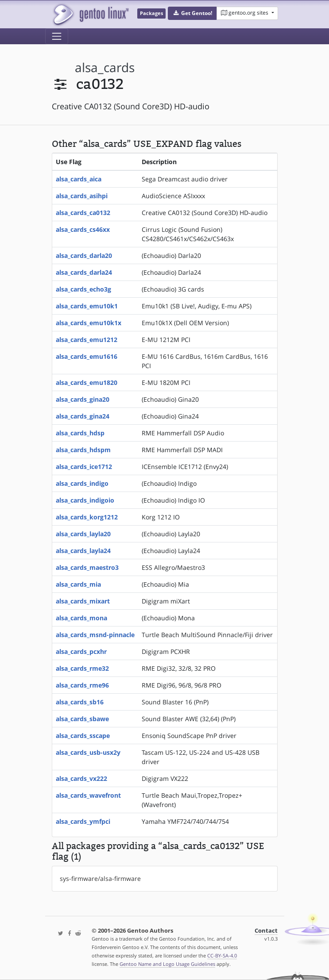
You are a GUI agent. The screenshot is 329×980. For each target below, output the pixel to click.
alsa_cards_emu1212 (87, 340)
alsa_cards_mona (81, 618)
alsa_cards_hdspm (83, 450)
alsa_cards (105, 67)
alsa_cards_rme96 (82, 685)
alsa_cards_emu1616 (87, 356)
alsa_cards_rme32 (82, 668)
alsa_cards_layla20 (83, 534)
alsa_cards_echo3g (83, 289)
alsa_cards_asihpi (82, 196)
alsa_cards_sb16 (80, 702)
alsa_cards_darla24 (84, 272)
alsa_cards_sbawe (82, 719)
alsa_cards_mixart (83, 601)
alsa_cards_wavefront (88, 795)
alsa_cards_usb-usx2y (88, 752)
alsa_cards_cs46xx (83, 229)
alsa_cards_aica (79, 179)
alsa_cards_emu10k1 (87, 306)
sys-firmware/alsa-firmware (100, 878)
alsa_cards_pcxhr (81, 651)
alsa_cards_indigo (82, 483)
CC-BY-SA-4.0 (222, 955)
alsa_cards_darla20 (84, 256)
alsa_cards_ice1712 (84, 467)
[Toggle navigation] (57, 36)
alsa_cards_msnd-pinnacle (95, 635)
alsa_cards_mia (78, 584)
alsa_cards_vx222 (81, 778)
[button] (192, 13)
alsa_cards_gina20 (83, 399)
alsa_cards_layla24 (83, 551)
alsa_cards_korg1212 (87, 517)
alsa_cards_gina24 (83, 416)
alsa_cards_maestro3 (87, 567)
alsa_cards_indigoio (85, 500)
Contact (266, 931)
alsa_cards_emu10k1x (89, 323)
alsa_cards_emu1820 (87, 382)
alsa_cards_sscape (83, 736)
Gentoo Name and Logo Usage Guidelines (167, 964)
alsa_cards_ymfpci (83, 821)
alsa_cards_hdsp (80, 433)
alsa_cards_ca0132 (83, 213)
